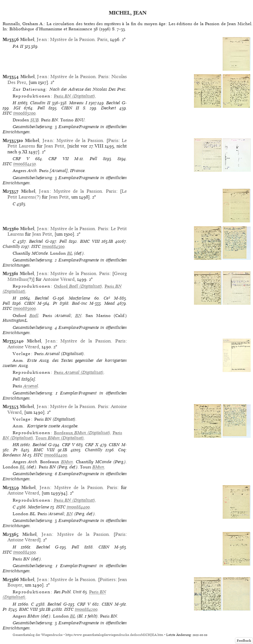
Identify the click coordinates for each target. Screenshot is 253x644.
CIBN (30, 303)
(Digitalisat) (75, 96)
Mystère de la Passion (72, 39)
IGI (17, 108)
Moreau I (78, 103)
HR (16, 445)
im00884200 (86, 609)
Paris (102, 39)
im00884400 (56, 455)
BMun (67, 462)
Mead (110, 303)
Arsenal (31, 386)
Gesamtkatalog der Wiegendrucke (38, 635)
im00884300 (53, 246)
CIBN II (70, 108)
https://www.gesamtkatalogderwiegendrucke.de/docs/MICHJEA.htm (114, 635)
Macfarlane (79, 298)
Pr (55, 303)
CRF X (92, 445)
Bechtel (113, 103)
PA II (18, 46)
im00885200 (24, 113)
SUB (35, 120)
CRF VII (59, 159)
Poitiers (108, 579)
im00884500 (25, 552)
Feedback (244, 641)
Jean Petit (54, 146)
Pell (41, 108)
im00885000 (25, 308)
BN (78, 316)
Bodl (34, 316)
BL (70, 253)
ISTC (7, 113)
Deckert (108, 108)
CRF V (21, 159)
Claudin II (40, 103)
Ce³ (107, 298)
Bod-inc (80, 303)
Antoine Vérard (59, 279)
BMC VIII (90, 241)
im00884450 (25, 164)
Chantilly (11, 246)
